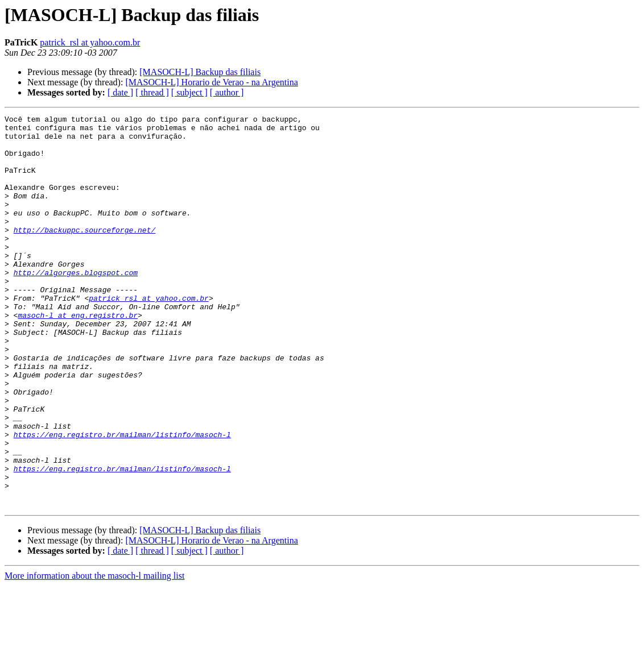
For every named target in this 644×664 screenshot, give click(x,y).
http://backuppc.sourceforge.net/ (85, 254)
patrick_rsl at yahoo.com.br (90, 42)
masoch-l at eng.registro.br (78, 356)
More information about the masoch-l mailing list (94, 654)
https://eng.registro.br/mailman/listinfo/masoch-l (122, 499)
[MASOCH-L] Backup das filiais (200, 72)
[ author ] (227, 92)
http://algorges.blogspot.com (76, 305)
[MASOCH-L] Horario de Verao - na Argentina (211, 82)
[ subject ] (189, 92)
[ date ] (120, 92)
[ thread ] (152, 92)
